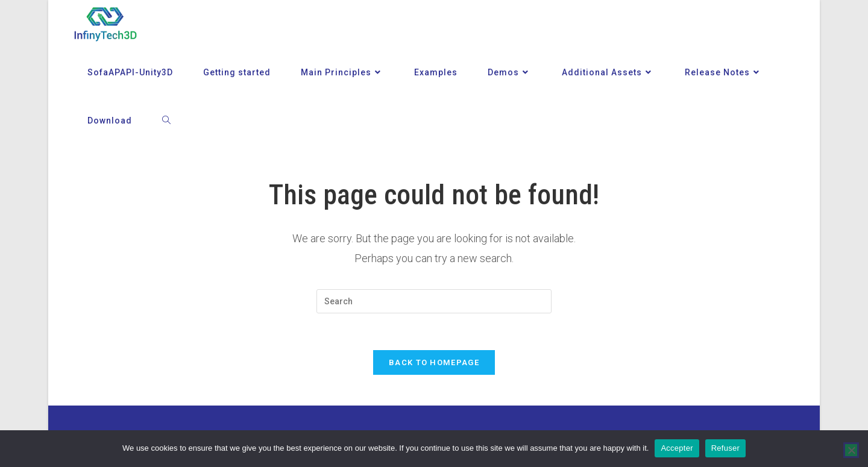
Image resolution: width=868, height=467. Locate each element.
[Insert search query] (434, 301)
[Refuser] (851, 450)
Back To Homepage (434, 362)
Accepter (677, 448)
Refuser (725, 448)
